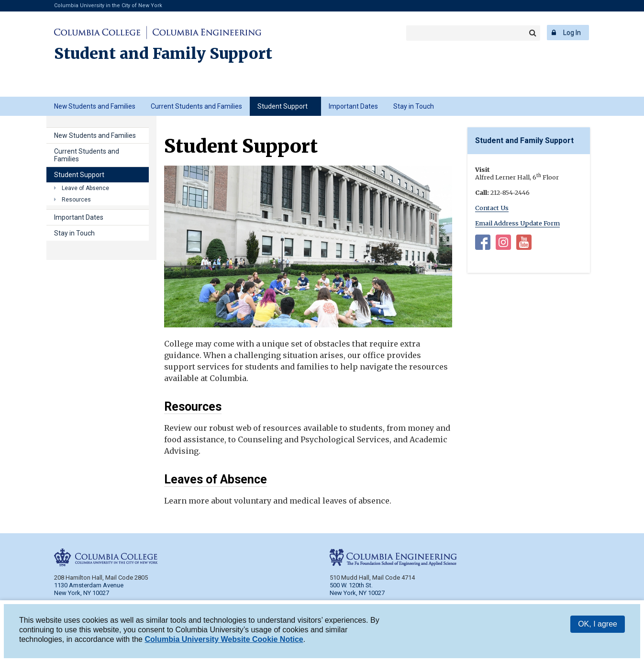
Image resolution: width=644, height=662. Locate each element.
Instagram (503, 244)
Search (533, 33)
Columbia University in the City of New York (108, 6)
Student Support (283, 106)
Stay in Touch (414, 106)
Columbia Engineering (205, 33)
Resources (193, 407)
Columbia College (99, 33)
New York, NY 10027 (357, 593)
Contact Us (492, 208)
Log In (572, 33)
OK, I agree (598, 625)
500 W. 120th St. (351, 585)
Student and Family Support (163, 54)
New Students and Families (95, 106)
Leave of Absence (85, 188)
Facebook (483, 244)
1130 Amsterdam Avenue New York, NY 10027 (89, 589)
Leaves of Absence (216, 479)
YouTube (524, 244)
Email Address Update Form (517, 223)
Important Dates (353, 106)
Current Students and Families (196, 106)
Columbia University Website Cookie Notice (224, 641)
